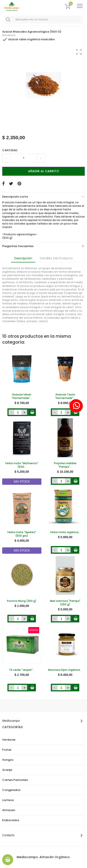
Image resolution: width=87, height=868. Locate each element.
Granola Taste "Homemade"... (65, 396)
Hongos (8, 760)
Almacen (9, 810)
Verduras (9, 740)
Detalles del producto (56, 258)
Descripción (23, 258)
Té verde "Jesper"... (22, 670)
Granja (7, 770)
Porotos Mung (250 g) (22, 601)
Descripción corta (15, 197)
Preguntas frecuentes (18, 246)
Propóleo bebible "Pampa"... (65, 465)
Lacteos (8, 800)
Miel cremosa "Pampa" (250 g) (65, 603)
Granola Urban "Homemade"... (22, 396)
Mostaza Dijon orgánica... (65, 670)
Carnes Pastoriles (15, 780)
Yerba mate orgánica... (65, 532)
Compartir (3, 184)
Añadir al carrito (43, 171)
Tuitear (11, 184)
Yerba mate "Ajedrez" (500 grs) (22, 534)
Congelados (11, 790)
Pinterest (19, 184)
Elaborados (11, 820)
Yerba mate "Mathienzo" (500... (22, 465)
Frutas (7, 750)
